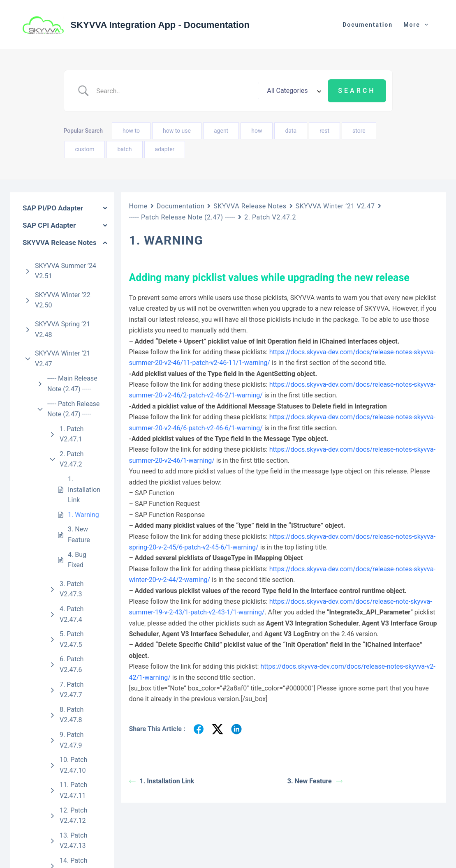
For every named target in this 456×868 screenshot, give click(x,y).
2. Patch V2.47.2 (72, 459)
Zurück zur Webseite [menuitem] (358, 25)
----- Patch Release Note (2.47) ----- (73, 409)
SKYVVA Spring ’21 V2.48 (62, 329)
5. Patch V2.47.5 (72, 639)
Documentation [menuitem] (288, 25)
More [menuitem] (417, 25)
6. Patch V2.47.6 (72, 664)
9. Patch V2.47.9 (72, 740)
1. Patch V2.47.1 (72, 434)
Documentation (181, 206)
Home (138, 206)
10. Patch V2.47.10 (73, 765)
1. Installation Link (84, 489)
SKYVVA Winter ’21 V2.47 (63, 359)
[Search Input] (174, 91)
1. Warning (83, 515)
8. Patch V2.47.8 (72, 715)
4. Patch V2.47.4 (72, 614)
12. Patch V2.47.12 (73, 816)
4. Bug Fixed (77, 560)
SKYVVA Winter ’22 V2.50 (63, 300)
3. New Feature (79, 534)
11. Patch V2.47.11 (73, 790)
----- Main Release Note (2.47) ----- (72, 384)
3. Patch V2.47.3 (72, 589)
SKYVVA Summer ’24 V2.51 (66, 271)
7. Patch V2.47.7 (72, 690)
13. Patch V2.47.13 (73, 841)
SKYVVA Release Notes (250, 206)
